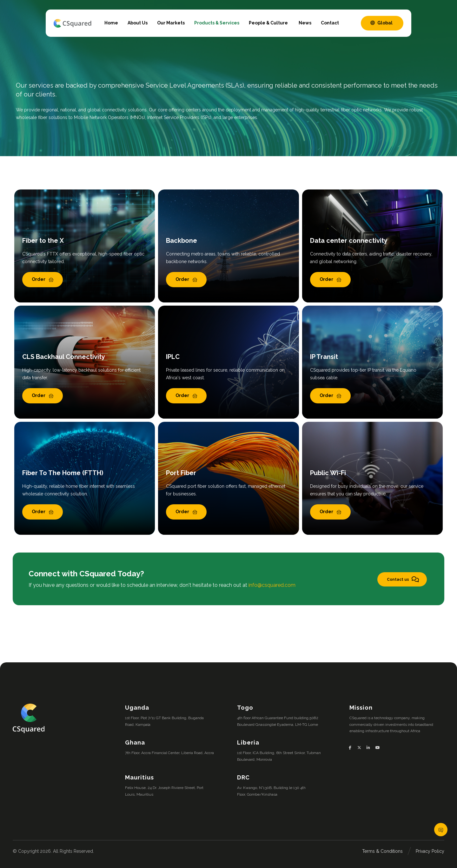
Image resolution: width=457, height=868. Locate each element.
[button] (352, 748)
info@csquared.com (272, 585)
